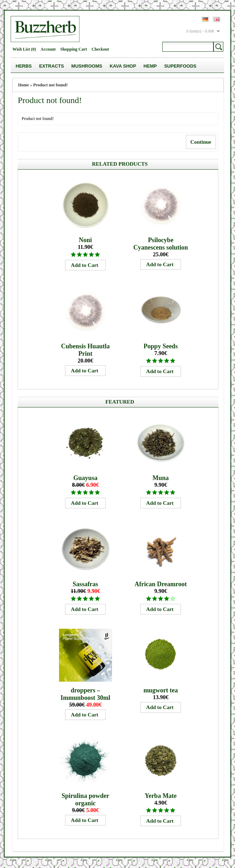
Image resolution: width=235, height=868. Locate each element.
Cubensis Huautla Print (86, 350)
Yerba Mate (160, 796)
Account (48, 49)
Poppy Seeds (161, 346)
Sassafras (86, 584)
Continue (201, 142)
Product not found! (51, 85)
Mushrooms (87, 66)
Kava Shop (123, 66)
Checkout (100, 49)
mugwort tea (161, 690)
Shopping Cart (74, 49)
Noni (85, 240)
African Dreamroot (161, 584)
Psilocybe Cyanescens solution (161, 244)
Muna (161, 478)
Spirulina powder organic (85, 800)
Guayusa (86, 478)
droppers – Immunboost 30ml (85, 694)
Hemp (150, 66)
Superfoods (180, 66)
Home (23, 85)
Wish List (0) (24, 49)
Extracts (52, 66)
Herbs (24, 66)
